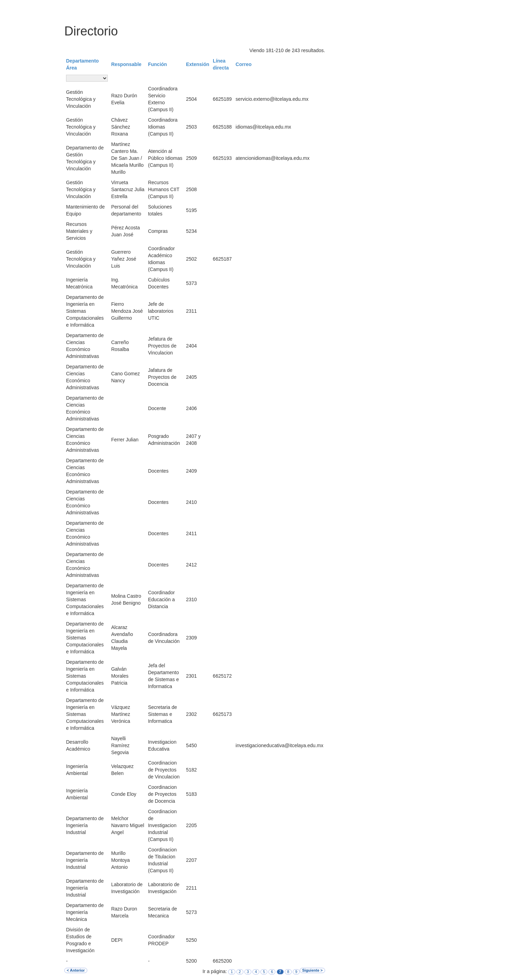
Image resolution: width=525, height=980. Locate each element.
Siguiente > (312, 970)
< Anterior (76, 970)
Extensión (198, 64)
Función (157, 64)
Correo (244, 64)
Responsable (126, 64)
